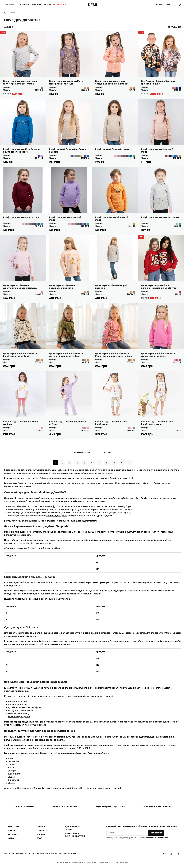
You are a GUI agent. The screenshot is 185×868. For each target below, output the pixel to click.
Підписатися (156, 833)
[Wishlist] (175, 5)
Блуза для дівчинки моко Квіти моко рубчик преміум (66, 83)
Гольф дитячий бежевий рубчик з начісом (67, 151)
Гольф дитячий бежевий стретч (112, 149)
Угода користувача (68, 854)
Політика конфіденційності (157, 838)
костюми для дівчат (57, 516)
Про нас (41, 827)
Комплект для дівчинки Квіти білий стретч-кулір (157, 423)
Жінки (47, 5)
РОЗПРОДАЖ (60, 5)
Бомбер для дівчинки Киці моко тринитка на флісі (159, 83)
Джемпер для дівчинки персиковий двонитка (62, 287)
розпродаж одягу (55, 740)
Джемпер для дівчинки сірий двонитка (111, 287)
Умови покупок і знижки (157, 807)
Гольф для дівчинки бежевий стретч (157, 151)
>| (129, 463)
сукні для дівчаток (18, 707)
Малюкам (11, 5)
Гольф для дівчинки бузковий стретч (65, 219)
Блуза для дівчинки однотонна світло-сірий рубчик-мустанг (20, 83)
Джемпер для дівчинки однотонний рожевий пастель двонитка (19, 287)
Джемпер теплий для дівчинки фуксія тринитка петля (158, 355)
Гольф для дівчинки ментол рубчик (160, 217)
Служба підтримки (24, 807)
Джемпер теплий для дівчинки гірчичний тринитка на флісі (66, 355)
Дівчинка (24, 5)
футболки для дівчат (19, 717)
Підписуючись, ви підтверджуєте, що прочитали (137, 838)
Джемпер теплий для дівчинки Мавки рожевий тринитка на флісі (114, 355)
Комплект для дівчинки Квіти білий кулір (111, 423)
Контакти (42, 831)
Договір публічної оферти (45, 854)
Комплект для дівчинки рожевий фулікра (21, 423)
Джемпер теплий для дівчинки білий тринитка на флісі (20, 355)
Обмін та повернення (65, 807)
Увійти (168, 5)
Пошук (159, 5)
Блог (39, 838)
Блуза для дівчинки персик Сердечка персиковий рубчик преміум (112, 83)
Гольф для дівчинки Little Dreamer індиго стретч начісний (22, 151)
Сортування (174, 27)
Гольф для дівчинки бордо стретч (21, 217)
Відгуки (41, 834)
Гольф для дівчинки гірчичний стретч (112, 219)
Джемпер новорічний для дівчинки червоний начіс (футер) (159, 287)
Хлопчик (36, 5)
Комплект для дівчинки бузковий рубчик (67, 423)
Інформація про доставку (110, 807)
